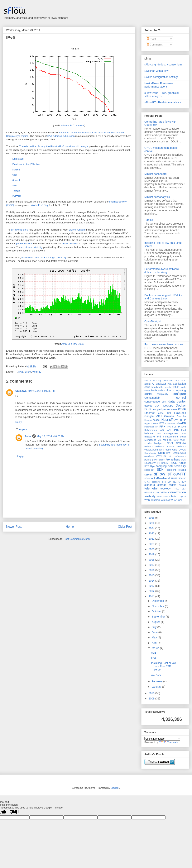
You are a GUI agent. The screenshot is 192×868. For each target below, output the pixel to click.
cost (164, 402)
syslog (182, 485)
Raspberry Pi (152, 463)
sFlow (28, 372)
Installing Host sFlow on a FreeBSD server (163, 666)
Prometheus (173, 460)
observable (171, 450)
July (154, 627)
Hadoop (148, 420)
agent (147, 384)
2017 (152, 565)
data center (177, 401)
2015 (152, 575)
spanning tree (159, 482)
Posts (152, 39)
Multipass (159, 443)
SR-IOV (182, 482)
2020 (152, 549)
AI (153, 384)
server (148, 475)
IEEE (156, 423)
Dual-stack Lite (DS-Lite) (26, 164)
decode (148, 406)
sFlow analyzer (70, 243)
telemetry (151, 488)
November (158, 606)
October (157, 611)
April (155, 643)
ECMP (182, 409)
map (184, 433)
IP (16, 372)
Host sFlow (169, 420)
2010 (152, 693)
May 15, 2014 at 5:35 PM (42, 391)
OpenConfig (150, 453)
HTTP (182, 420)
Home (70, 527)
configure (179, 394)
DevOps (168, 406)
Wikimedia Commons (72, 125)
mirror (176, 440)
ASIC (147, 387)
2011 (152, 596)
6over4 (16, 180)
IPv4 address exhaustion (61, 136)
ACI (177, 381)
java (184, 427)
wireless (166, 500)
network (149, 446)
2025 (152, 523)
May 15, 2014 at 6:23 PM (51, 436)
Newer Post (14, 527)
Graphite (181, 416)
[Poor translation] (14, 812)
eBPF (174, 410)
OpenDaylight (153, 321)
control (181, 398)
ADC (183, 381)
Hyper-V (148, 423)
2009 (152, 699)
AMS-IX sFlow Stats (73, 344)
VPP (165, 497)
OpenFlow (164, 453)
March (156, 648)
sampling (161, 466)
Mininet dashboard (155, 174)
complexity (163, 394)
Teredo (16, 191)
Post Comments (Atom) (77, 539)
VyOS (183, 497)
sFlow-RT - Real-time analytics (163, 102)
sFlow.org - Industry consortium (163, 64)
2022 (152, 539)
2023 (152, 533)
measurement (153, 436)
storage (162, 485)
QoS (183, 460)
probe (162, 460)
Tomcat (149, 220)
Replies (23, 429)
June (155, 632)
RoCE (173, 463)
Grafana (169, 416)
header (157, 420)
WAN (147, 500)
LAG (161, 430)
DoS (148, 409)
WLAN (174, 500)
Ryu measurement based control (164, 344)
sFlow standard (20, 230)
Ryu (152, 466)
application (179, 384)
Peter (28, 436)
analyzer (161, 384)
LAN (168, 430)
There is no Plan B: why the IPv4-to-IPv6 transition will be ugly (53, 146)
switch (173, 485)
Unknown (21, 391)
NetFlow (181, 443)
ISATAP (17, 196)
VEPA (164, 493)
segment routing (176, 470)
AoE (170, 384)
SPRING (172, 482)
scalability (180, 466)
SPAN (147, 482)
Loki (159, 433)
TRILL (176, 489)
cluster (148, 394)
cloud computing (176, 390)
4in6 (15, 186)
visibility (37, 372)
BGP (176, 387)
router (182, 463)
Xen (180, 500)
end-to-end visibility (32, 247)
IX (179, 427)
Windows (155, 500)
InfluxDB (181, 423)
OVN (159, 456)
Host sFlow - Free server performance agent (159, 85)
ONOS (182, 450)
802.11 (148, 381)
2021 (152, 544)
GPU (159, 416)
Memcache (150, 440)
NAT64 (16, 170)
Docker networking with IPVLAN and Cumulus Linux (163, 297)
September (159, 617)
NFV (162, 450)
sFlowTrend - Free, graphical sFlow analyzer (161, 95)
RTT (147, 466)
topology (166, 489)
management (171, 433)
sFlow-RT (177, 474)
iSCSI (174, 427)
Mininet (167, 440)
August (156, 622)
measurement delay (174, 437)
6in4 (15, 175)
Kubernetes (151, 430)
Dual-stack (18, 159)
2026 (152, 518)
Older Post (125, 527)
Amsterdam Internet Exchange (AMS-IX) (44, 258)
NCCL (170, 443)
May (155, 637)
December (158, 601)
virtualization (177, 492)
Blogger (115, 788)
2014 (152, 581)
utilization (149, 493)
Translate (169, 742)
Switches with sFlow (156, 71)
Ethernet (149, 413)
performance (180, 456)
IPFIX (162, 427)
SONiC (182, 479)
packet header (24, 243)
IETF (162, 423)
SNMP (174, 479)
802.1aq (157, 381)
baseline (168, 387)
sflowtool (150, 478)
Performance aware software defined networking (162, 271)
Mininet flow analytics (157, 197)
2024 (152, 528)
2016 (152, 570)
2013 (152, 586)
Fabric (160, 413)
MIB (160, 440)
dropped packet (161, 409)
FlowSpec (180, 413)
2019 (152, 554)
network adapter (165, 446)
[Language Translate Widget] (162, 739)
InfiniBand (170, 423)
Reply (19, 422)
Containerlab (152, 398)
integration (149, 427)
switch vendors (77, 230)
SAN (170, 466)
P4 (165, 456)
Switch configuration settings (161, 77)
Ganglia (149, 416)
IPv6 (10, 38)
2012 (152, 591)
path (170, 456)
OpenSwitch (179, 453)
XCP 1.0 (156, 675)
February (157, 681)
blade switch (158, 390)
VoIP (159, 497)
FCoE (169, 413)
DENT (158, 406)
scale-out (149, 470)
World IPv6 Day (40, 205)
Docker (181, 405)
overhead (149, 456)
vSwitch (174, 496)
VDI (158, 493)
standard (150, 485)
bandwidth (157, 387)
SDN (160, 470)
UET (184, 489)
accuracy (168, 381)
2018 (152, 560)
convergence (152, 402)
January (157, 687)
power (155, 460)
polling (148, 460)
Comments (155, 45)
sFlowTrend (163, 478)
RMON (165, 463)
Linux (176, 430)
